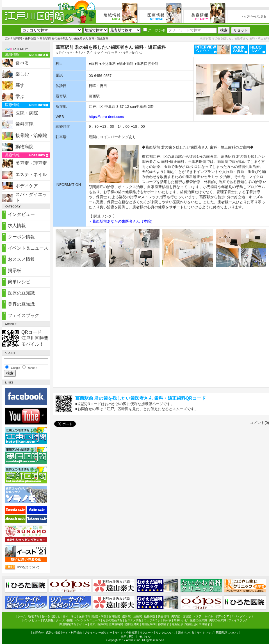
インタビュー (21, 214)
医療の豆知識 (21, 293)
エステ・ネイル (31, 174)
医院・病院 (27, 113)
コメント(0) (259, 423)
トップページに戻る (254, 16)
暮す (20, 85)
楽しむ (22, 74)
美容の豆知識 (21, 304)
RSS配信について (29, 567)
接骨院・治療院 (31, 135)
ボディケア (27, 186)
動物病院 (24, 147)
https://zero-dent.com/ (106, 117)
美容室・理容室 (31, 163)
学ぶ (20, 96)
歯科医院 (31, 38)
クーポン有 (155, 30)
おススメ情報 (21, 259)
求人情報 (17, 226)
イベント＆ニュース (28, 248)
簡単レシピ (19, 282)
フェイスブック (24, 315)
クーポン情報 (21, 237)
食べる (22, 63)
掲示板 (15, 270)
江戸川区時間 (13, 38)
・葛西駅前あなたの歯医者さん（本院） (122, 221)
